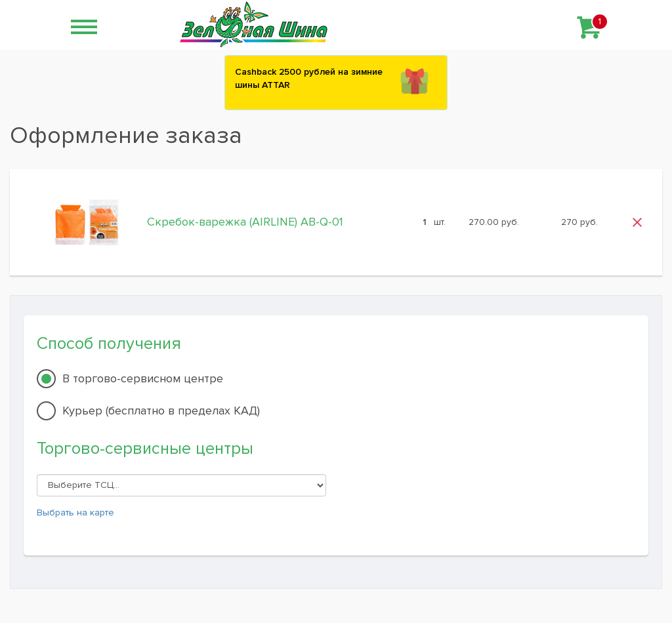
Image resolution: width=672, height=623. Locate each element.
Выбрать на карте (75, 512)
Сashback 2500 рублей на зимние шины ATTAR (309, 78)
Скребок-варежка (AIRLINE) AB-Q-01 (245, 222)
